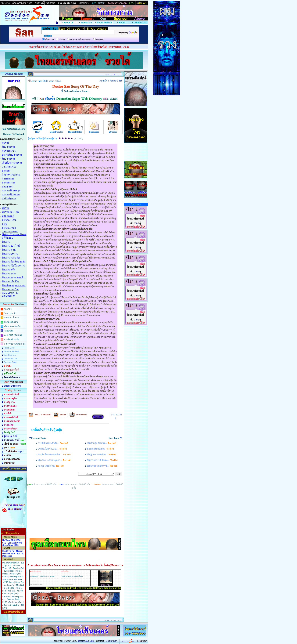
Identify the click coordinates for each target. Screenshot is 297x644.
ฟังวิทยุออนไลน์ (10, 212)
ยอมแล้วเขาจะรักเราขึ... (102, 466)
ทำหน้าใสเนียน (11, 322)
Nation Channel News (14, 234)
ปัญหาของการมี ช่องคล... (102, 460)
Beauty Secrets (11, 351)
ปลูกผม (6, 171)
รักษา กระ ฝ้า (10, 313)
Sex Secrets (10, 355)
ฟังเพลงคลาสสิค (11, 258)
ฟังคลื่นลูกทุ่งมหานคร (14, 286)
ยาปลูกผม (7, 187)
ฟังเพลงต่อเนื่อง (11, 289)
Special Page (10, 362)
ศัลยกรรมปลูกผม (11, 175)
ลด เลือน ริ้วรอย (11, 318)
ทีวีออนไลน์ (8, 216)
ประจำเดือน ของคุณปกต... (54, 454)
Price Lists (9, 348)
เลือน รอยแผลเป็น (12, 326)
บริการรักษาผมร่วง (12, 155)
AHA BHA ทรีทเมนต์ (13, 335)
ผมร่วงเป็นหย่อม (11, 195)
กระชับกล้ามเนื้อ (12, 339)
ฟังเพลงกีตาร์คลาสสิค (14, 262)
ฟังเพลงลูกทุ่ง (9, 274)
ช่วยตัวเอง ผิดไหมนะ (100, 449)
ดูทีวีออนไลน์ (9, 220)
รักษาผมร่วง (8, 147)
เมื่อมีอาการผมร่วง (12, 163)
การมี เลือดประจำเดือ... (53, 443)
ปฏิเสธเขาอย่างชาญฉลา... (54, 460)
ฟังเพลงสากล (9, 250)
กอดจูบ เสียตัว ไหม (51, 466)
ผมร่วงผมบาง (9, 151)
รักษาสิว (8, 309)
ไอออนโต (9, 331)
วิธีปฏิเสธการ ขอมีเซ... (101, 454)
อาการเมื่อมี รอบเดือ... (52, 449)
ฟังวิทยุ (6, 208)
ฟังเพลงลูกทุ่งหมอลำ (13, 278)
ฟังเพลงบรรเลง (10, 254)
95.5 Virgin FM (10, 293)
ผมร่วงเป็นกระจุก (11, 191)
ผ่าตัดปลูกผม (9, 199)
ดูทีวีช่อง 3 (8, 238)
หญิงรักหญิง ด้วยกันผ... (101, 443)
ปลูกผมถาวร (9, 183)
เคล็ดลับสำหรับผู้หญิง (47, 430)
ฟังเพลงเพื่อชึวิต (11, 282)
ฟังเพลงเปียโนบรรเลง (14, 266)
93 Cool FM (8, 296)
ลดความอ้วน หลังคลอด (15, 344)
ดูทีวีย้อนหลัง (9, 228)
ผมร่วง (5, 143)
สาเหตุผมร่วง (9, 167)
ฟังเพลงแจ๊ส (9, 270)
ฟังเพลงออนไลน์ (11, 246)
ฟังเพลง (6, 242)
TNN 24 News (10, 232)
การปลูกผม (8, 179)
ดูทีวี (4, 224)
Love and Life (11, 359)
